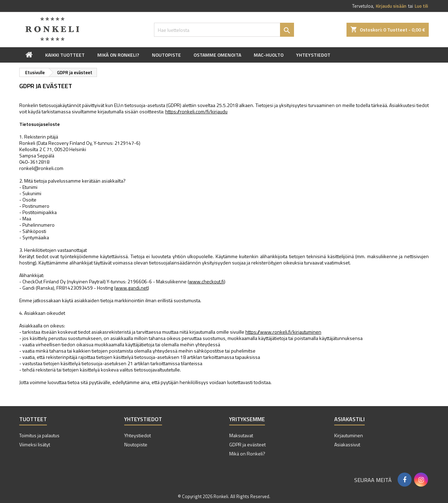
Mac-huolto (269, 55)
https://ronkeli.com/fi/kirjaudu (196, 111)
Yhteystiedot (313, 55)
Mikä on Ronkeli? (118, 55)
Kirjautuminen (349, 435)
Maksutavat (241, 435)
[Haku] (224, 30)
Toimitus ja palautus (39, 435)
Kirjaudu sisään (391, 6)
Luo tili (421, 6)
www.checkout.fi (206, 281)
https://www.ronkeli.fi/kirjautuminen (283, 332)
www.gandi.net (132, 288)
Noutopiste (166, 55)
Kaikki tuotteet (65, 55)
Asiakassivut (347, 444)
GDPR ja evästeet (247, 444)
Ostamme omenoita (217, 55)
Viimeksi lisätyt (35, 444)
